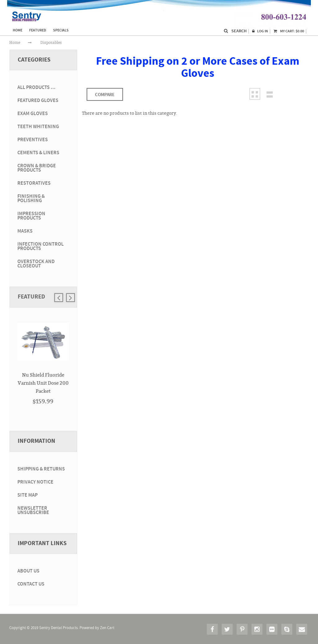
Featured (31, 297)
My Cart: (289, 31)
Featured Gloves (38, 101)
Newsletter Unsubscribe (33, 510)
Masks (25, 231)
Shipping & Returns (41, 469)
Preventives (33, 140)
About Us (28, 571)
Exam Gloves (33, 114)
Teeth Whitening (38, 127)
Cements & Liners (38, 153)
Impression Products (31, 216)
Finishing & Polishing (31, 199)
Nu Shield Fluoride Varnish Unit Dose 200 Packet (43, 383)
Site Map (27, 495)
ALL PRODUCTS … (36, 88)
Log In (263, 31)
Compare (105, 95)
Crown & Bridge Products (37, 168)
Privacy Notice (35, 482)
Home (15, 42)
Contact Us (31, 584)
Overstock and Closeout (36, 264)
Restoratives (34, 183)
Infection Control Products (41, 246)
